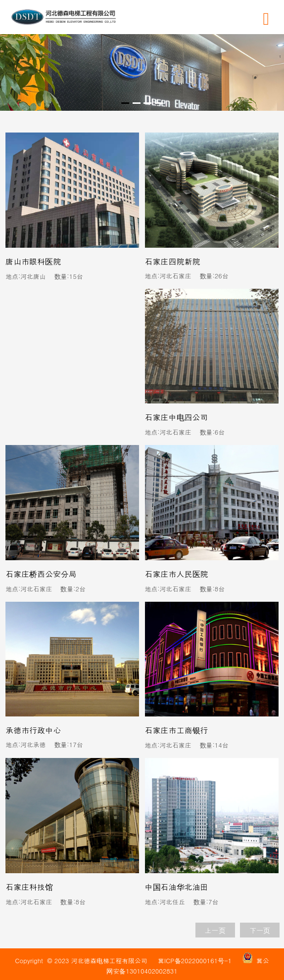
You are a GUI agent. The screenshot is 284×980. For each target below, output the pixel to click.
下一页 (260, 930)
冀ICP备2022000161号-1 (195, 960)
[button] (125, 103)
